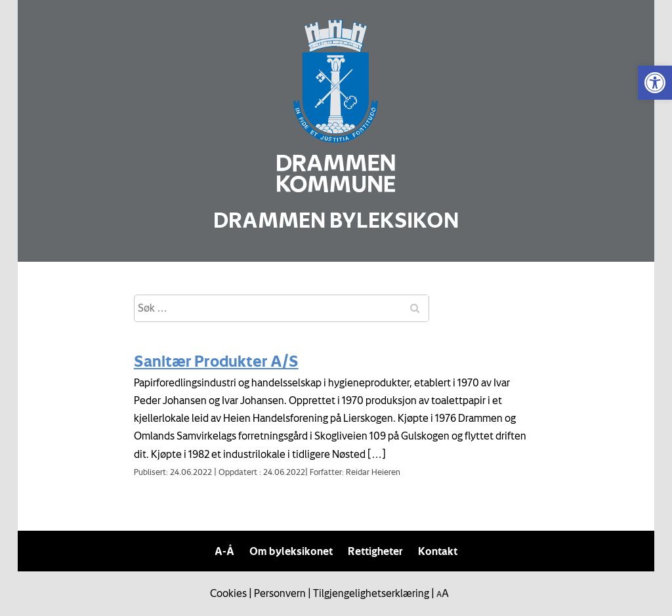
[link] (655, 83)
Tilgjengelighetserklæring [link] (371, 593)
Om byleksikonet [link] (291, 551)
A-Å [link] (224, 551)
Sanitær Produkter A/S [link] (216, 361)
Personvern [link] (280, 593)
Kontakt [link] (438, 551)
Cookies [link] (228, 593)
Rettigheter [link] (375, 551)
